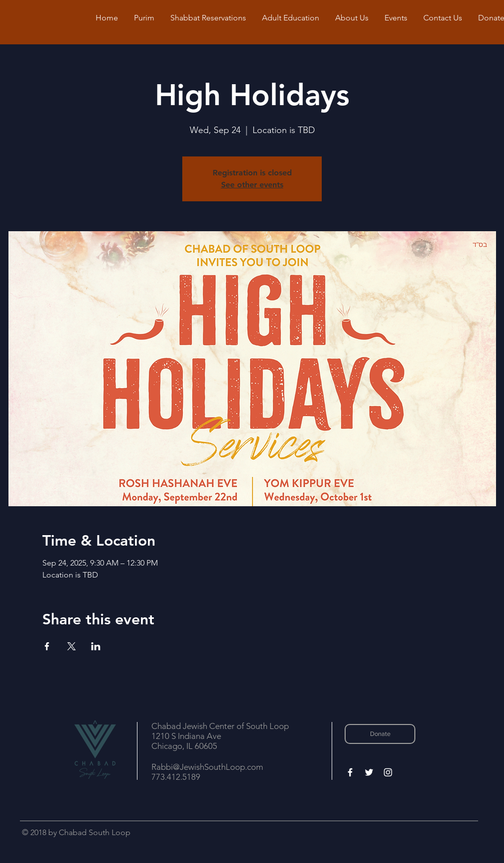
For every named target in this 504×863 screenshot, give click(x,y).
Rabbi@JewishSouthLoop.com (207, 767)
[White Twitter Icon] (369, 772)
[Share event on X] (71, 646)
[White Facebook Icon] (350, 772)
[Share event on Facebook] (47, 646)
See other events (252, 185)
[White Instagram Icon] (388, 772)
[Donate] (380, 734)
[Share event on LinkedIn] (96, 646)
